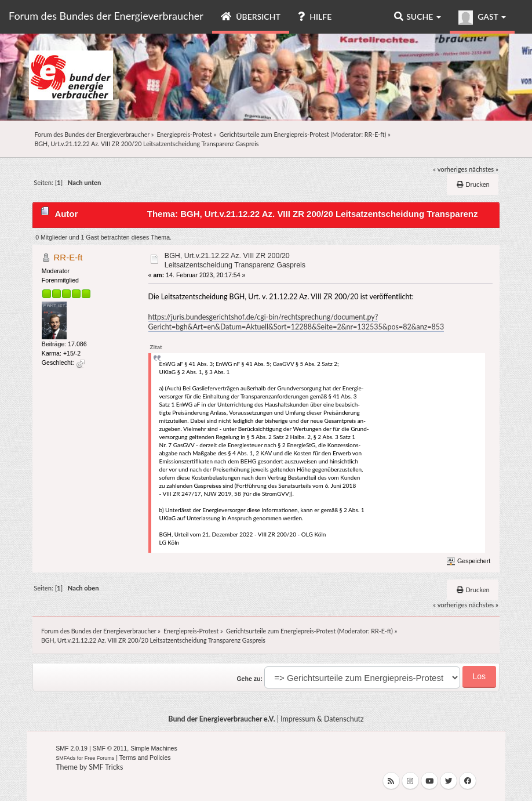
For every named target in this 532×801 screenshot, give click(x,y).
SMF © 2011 (110, 748)
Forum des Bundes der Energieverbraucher (106, 16)
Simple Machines (154, 748)
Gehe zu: (249, 679)
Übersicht (251, 17)
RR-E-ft (375, 134)
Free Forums (100, 758)
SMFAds (65, 758)
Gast (482, 18)
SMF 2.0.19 (72, 748)
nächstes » (484, 169)
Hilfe (315, 17)
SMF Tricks (106, 767)
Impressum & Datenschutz (322, 719)
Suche (418, 17)
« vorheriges (450, 169)
